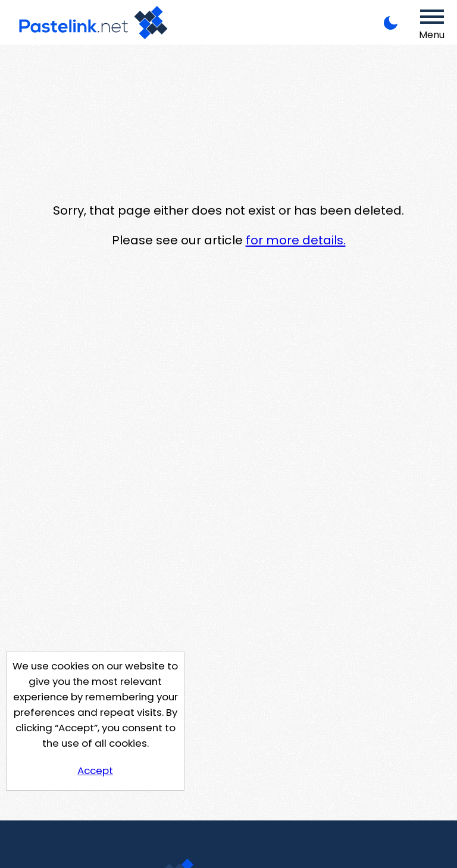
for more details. (296, 240)
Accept (95, 770)
